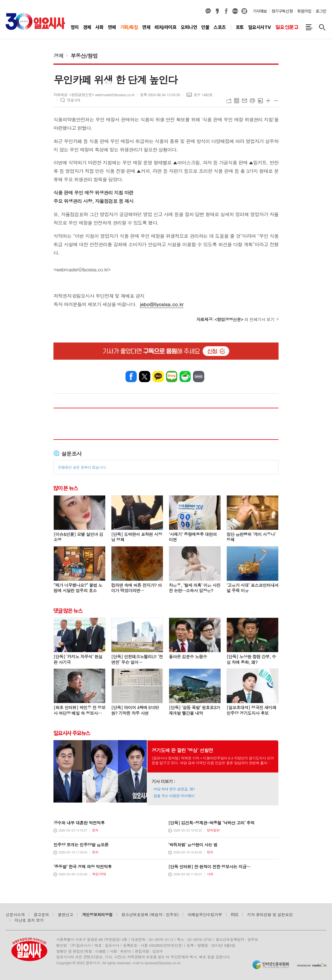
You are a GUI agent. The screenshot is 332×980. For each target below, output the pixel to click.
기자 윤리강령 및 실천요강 (270, 914)
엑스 (145, 377)
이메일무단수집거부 (205, 914)
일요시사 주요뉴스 (72, 733)
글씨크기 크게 (268, 101)
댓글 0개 (74, 100)
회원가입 (304, 11)
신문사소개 (15, 914)
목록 (237, 101)
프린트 (252, 101)
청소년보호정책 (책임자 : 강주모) (150, 914)
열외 (244, 11)
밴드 (199, 377)
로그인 (321, 11)
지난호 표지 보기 (29, 920)
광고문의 (41, 914)
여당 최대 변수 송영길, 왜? (174, 789)
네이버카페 (185, 377)
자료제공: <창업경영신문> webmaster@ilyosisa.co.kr (94, 95)
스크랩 (260, 101)
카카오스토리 (217, 11)
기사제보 (260, 11)
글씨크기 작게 (276, 101)
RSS (235, 914)
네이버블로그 (235, 11)
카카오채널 (208, 11)
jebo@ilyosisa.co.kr (162, 304)
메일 (244, 101)
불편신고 (65, 914)
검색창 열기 (322, 27)
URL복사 (229, 101)
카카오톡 (158, 377)
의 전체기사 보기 (235, 319)
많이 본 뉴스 (66, 488)
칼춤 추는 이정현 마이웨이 (174, 796)
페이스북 (226, 11)
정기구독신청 (282, 11)
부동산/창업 (84, 56)
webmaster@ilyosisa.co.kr (82, 269)
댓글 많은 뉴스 (68, 610)
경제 (59, 56)
